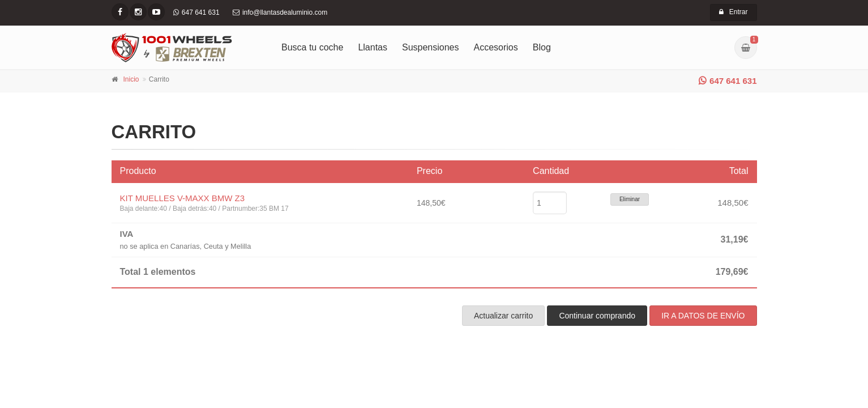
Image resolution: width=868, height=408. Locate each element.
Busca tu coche (312, 47)
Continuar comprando (597, 316)
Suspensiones (431, 47)
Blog (542, 47)
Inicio (131, 79)
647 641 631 (728, 81)
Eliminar (630, 199)
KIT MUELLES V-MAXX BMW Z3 (183, 198)
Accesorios (496, 47)
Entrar (734, 12)
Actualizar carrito (503, 316)
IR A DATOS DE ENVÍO (703, 316)
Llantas (373, 47)
